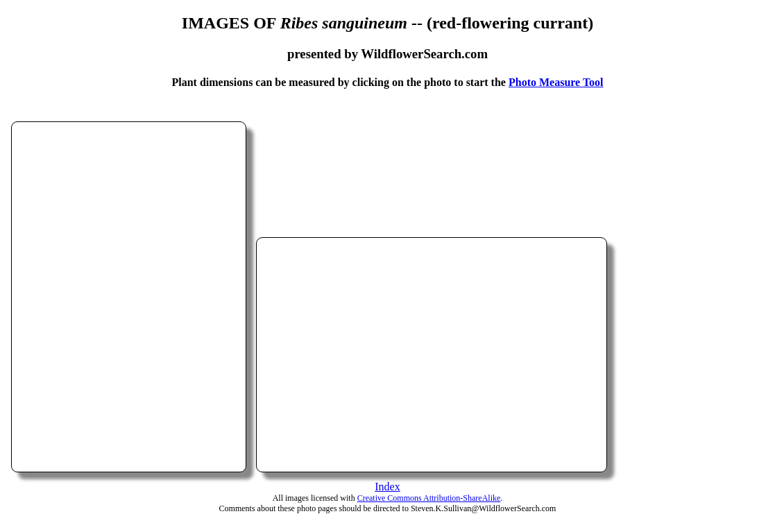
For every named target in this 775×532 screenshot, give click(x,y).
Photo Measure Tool (556, 82)
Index (387, 487)
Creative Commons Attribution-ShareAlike (429, 498)
